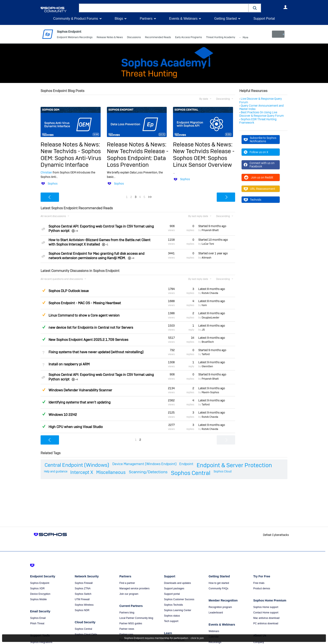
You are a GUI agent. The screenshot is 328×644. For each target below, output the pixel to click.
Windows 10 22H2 (63, 414)
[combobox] (164, 8)
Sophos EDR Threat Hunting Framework (258, 121)
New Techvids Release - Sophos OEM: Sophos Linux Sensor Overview (204, 158)
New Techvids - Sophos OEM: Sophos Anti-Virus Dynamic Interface (71, 158)
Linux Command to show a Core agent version (84, 315)
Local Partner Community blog (136, 618)
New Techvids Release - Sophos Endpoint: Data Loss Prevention (138, 158)
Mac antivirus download (266, 618)
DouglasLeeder (210, 318)
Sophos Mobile (38, 599)
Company (259, 642)
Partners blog (127, 613)
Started (212, 226)
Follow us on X (256, 152)
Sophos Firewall (84, 583)
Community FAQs (218, 588)
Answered (44, 327)
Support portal (172, 594)
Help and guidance (56, 471)
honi (204, 305)
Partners (146, 19)
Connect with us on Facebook (259, 165)
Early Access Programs (188, 38)
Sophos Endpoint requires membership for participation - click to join (164, 638)
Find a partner (127, 583)
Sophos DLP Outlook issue (69, 291)
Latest (212, 289)
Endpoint (186, 464)
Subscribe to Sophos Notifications (260, 140)
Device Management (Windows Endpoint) (144, 464)
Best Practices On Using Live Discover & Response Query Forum (262, 114)
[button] (255, 8)
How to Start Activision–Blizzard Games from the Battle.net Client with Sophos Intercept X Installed (99, 242)
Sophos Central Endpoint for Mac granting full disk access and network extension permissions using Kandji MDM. (96, 256)
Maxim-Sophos (210, 392)
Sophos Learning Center (178, 610)
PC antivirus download (266, 623)
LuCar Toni (208, 244)
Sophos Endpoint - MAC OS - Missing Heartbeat (85, 303)
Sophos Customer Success (179, 599)
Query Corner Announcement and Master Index (261, 107)
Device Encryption (40, 594)
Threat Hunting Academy (221, 38)
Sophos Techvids (174, 605)
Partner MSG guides (131, 623)
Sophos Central (191, 473)
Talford (206, 354)
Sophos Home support (266, 607)
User (285, 7)
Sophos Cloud (223, 471)
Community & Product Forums (76, 19)
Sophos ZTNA (83, 588)
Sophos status (172, 616)
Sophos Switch (83, 594)
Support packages (174, 588)
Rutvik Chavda (210, 293)
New (278, 34)
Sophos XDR (37, 588)
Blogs (119, 19)
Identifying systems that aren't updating (79, 402)
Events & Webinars (183, 19)
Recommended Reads (158, 38)
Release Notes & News (110, 38)
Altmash (206, 257)
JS (203, 330)
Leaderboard (216, 613)
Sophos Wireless (84, 605)
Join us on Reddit (258, 177)
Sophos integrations (41, 642)
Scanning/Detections (148, 472)
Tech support (171, 621)
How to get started (219, 583)
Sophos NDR (82, 610)
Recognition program (220, 607)
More (245, 38)
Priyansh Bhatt (210, 230)
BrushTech (208, 342)
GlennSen (207, 366)
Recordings (215, 642)
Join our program (129, 594)
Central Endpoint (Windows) (77, 465)
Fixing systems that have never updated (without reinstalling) (96, 352)
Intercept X (82, 472)
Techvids (252, 200)
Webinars (214, 631)
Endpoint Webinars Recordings (75, 38)
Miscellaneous (111, 472)
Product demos (262, 588)
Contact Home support (266, 613)
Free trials (259, 583)
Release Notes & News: (70, 144)
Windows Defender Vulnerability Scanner (80, 390)
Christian (46, 172)
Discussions (134, 38)
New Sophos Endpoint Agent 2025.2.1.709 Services (88, 340)
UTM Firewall (82, 599)
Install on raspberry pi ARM (69, 364)
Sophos (53, 184)
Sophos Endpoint (40, 583)
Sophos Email (38, 618)
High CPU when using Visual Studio (76, 427)
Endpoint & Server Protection (234, 465)
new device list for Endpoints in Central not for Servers (91, 328)
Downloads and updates (177, 583)
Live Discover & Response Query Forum (261, 100)
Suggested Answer (44, 290)
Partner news (127, 629)
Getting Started (225, 19)
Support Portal (264, 19)
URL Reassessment (259, 189)
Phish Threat (37, 623)
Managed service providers (135, 588)
